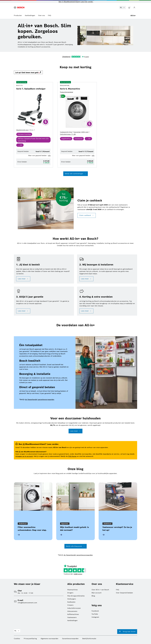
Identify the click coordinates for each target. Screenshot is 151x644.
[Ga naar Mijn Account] (134, 8)
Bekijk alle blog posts (76, 546)
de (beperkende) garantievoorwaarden (40, 400)
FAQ (49, 15)
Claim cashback (87, 215)
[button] (75, 72)
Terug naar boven (127, 632)
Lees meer (23, 279)
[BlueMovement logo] (19, 8)
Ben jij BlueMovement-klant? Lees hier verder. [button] (76, 2)
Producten (18, 15)
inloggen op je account (24, 456)
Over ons (42, 15)
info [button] (49, 156)
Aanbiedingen (30, 15)
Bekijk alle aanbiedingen (76, 174)
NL (123, 8)
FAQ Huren (72, 456)
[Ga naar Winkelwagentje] (129, 8)
